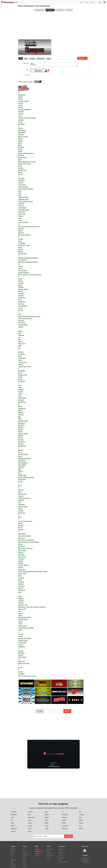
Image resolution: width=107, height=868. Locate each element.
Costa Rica (21, 212)
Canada (21, 183)
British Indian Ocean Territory (27, 162)
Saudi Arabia (22, 550)
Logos (82, 2)
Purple (30, 826)
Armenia (21, 114)
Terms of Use (62, 853)
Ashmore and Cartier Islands (27, 118)
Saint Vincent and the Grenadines (28, 542)
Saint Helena (22, 534)
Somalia (21, 567)
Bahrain (20, 128)
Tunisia (20, 622)
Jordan (20, 364)
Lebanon (21, 390)
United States (22, 642)
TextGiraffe (85, 863)
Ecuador (21, 239)
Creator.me (38, 851)
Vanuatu (21, 651)
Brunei (20, 166)
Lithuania (21, 400)
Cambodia (21, 178)
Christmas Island (23, 197)
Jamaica (21, 352)
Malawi (20, 410)
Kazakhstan (22, 371)
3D (80, 812)
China (20, 195)
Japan (20, 356)
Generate (69, 836)
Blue (29, 815)
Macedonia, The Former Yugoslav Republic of (32, 607)
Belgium (21, 141)
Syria (20, 592)
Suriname (21, 582)
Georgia (21, 281)
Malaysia (21, 413)
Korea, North (22, 479)
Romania (21, 525)
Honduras (21, 321)
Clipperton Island (23, 199)
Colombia (21, 204)
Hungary (21, 327)
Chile (20, 193)
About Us (61, 849)
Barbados (21, 135)
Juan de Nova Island (24, 367)
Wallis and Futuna (24, 663)
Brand (47, 815)
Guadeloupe (22, 298)
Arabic (25, 862)
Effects (47, 817)
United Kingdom (23, 640)
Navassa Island (23, 454)
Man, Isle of (22, 344)
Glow (29, 820)
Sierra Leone (22, 557)
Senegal (21, 553)
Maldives (21, 415)
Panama (21, 496)
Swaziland (21, 586)
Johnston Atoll (22, 362)
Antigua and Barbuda (25, 109)
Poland (20, 509)
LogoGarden (85, 861)
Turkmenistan (22, 626)
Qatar (20, 517)
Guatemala (21, 302)
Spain (20, 576)
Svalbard (21, 584)
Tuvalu (20, 630)
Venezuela (21, 653)
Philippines (21, 505)
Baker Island (22, 130)
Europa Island (22, 254)
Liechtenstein (22, 398)
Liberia (20, 394)
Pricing (92, 2)
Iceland (20, 331)
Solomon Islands (23, 565)
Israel (20, 346)
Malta (20, 419)
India (20, 333)
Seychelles (21, 555)
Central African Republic (26, 189)
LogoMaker (38, 853)
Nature (81, 823)
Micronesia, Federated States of (28, 262)
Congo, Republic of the (25, 521)
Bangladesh (22, 132)
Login (100, 2)
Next (82, 58)
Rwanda (21, 530)
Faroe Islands (22, 260)
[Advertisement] (53, 26)
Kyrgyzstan (22, 381)
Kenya (20, 373)
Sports (81, 829)
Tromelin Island (23, 619)
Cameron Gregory (28, 82)
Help (48, 851)
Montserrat (21, 442)
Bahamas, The (23, 605)
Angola (20, 105)
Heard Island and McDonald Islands (29, 316)
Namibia (21, 450)
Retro (30, 829)
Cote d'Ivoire (22, 214)
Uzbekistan (22, 647)
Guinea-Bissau (23, 306)
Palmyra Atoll (22, 494)
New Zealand (22, 465)
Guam (20, 300)
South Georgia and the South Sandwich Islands (33, 571)
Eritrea (20, 247)
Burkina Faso (22, 170)
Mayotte (21, 429)
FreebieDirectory (85, 860)
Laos (20, 385)
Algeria (20, 99)
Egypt (20, 241)
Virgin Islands (22, 657)
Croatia (20, 216)
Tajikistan (21, 599)
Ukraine (20, 636)
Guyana (21, 310)
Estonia (20, 249)
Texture (13, 831)
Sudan (20, 580)
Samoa (20, 544)
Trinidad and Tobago (24, 617)
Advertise (61, 858)
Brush (24, 864)
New (46, 812)
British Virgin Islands (24, 164)
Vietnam (21, 655)
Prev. (40, 711)
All (63, 812)
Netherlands (22, 461)
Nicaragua (21, 467)
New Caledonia (23, 463)
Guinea (20, 308)
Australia (21, 120)
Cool (12, 817)
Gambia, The (22, 609)
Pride (47, 826)
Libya (20, 396)
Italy (19, 348)
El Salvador (22, 243)
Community (50, 849)
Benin (20, 145)
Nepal (20, 456)
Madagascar (22, 408)
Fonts (87, 2)
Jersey (20, 360)
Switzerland (22, 590)
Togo (20, 611)
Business (65, 815)
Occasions (50, 853)
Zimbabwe (21, 674)
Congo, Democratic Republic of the (29, 226)
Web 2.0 (65, 829)
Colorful (81, 815)
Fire (80, 817)
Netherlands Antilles (24, 459)
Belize (20, 143)
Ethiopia (21, 252)
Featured (14, 812)
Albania (20, 97)
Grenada (21, 295)
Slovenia (21, 563)
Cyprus (20, 220)
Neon (13, 826)
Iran (19, 337)
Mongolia (21, 440)
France (20, 268)
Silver (47, 829)
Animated (14, 815)
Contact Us (63, 862)
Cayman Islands (23, 187)
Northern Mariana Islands (26, 477)
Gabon (20, 279)
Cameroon (21, 181)
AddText (37, 849)
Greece (20, 291)
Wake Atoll (21, 661)
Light (12, 823)
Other (30, 831)
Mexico (20, 431)
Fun (12, 820)
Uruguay (21, 645)
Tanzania (21, 601)
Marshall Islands (23, 421)
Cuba (20, 218)
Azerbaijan (21, 124)
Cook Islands (22, 208)
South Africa (22, 569)
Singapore (21, 559)
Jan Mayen (21, 354)
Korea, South (22, 573)
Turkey (20, 624)
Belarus (20, 139)
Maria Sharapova (54, 64)
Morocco (21, 444)
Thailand (21, 603)
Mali (19, 417)
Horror (81, 820)
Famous (65, 817)
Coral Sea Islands (24, 210)
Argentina (21, 112)
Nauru (20, 452)
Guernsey (21, 304)
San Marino (22, 546)
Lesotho (21, 392)
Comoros (21, 206)
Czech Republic (23, 222)
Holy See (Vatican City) (25, 318)
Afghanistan (22, 95)
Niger (20, 469)
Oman (20, 486)
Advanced (27, 75)
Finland (20, 266)
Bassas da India (23, 137)
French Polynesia (23, 272)
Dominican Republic (24, 235)
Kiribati (20, 377)
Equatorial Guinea (24, 245)
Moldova (21, 436)
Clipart (48, 858)
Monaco (21, 438)
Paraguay (21, 500)
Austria (20, 122)
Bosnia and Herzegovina (26, 153)
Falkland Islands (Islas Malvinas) (28, 258)
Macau (20, 406)
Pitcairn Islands (23, 507)
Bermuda (21, 147)
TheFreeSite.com (85, 858)
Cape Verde (22, 185)
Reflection (14, 829)
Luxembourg (22, 402)
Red (80, 826)
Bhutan (20, 149)
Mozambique (22, 446)
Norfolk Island (22, 475)
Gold (46, 820)
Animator (37, 856)
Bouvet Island (22, 158)
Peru (20, 502)
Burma (20, 172)
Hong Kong (22, 323)
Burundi (20, 174)
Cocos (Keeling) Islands (25, 201)
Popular (30, 812)
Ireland (20, 341)
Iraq (19, 339)
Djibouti (20, 231)
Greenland (21, 293)
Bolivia (20, 151)
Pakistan (21, 490)
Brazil (20, 160)
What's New (50, 856)
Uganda (21, 634)
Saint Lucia (22, 538)
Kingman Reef (22, 375)
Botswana (21, 155)
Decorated (31, 817)
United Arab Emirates (25, 638)
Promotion (65, 826)
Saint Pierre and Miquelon (26, 540)
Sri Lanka (21, 578)
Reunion (21, 523)
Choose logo (40, 10)
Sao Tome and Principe (25, 548)
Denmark (21, 229)
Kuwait (20, 379)
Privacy (61, 856)
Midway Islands (23, 433)
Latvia (20, 387)
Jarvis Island (22, 358)
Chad (20, 191)
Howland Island (23, 325)
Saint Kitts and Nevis (25, 536)
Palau (20, 492)
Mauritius (21, 427)
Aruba (20, 116)
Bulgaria (21, 168)
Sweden (21, 588)
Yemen (20, 668)
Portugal (21, 511)
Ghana (20, 285)
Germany (21, 283)
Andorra (21, 103)
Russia (20, 527)
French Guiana (23, 270)
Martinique (21, 423)
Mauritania (21, 425)
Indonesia (21, 335)
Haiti (19, 314)
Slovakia (21, 561)
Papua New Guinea (24, 498)
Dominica (21, 233)
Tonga (20, 615)
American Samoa (23, 101)
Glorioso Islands (23, 289)
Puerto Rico (22, 513)
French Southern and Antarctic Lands (30, 275)
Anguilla (21, 107)
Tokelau (20, 613)
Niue (20, 473)
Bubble (25, 866)
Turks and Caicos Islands (26, 628)
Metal (47, 823)
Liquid (30, 823)
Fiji (19, 264)
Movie (64, 823)
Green (64, 820)
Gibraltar (21, 287)
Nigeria (20, 471)
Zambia (20, 672)
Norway (20, 482)
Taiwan (20, 596)
